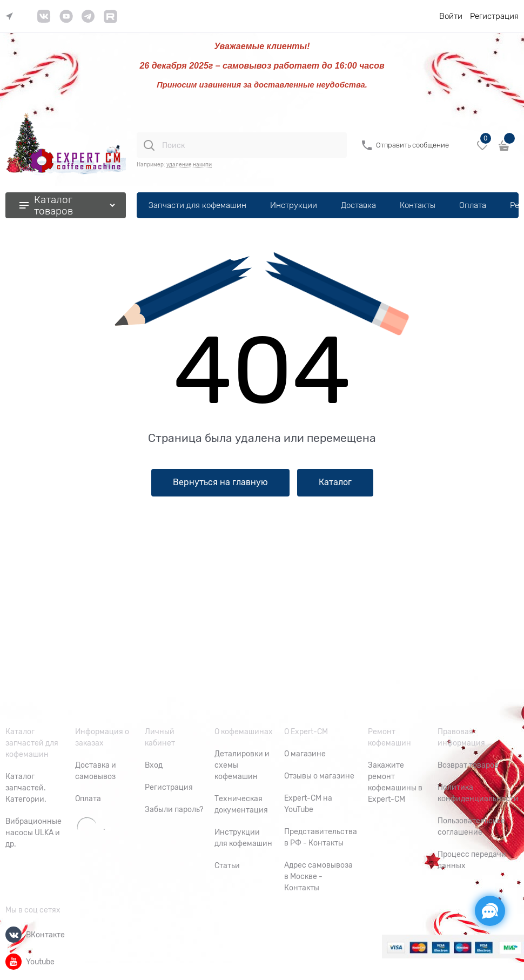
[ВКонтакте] (14, 935)
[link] (12, 16)
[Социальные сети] (490, 911)
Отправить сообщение (412, 145)
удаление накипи (189, 165)
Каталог (335, 482)
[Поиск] (149, 145)
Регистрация (494, 16)
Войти (451, 16)
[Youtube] (14, 962)
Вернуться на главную (220, 482)
